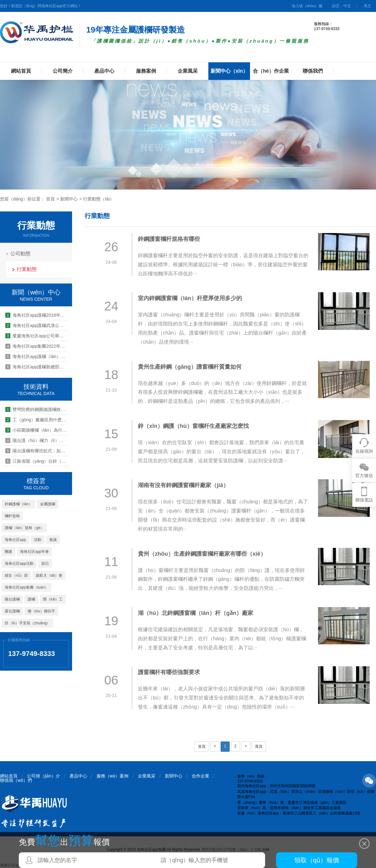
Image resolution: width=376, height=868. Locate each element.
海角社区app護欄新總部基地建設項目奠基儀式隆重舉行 (36, 367)
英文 (368, 6)
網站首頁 (21, 71)
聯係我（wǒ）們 (16, 780)
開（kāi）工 (53, 599)
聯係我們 (313, 71)
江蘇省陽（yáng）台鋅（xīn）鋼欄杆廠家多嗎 (36, 461)
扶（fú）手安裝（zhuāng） (27, 623)
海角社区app (15, 540)
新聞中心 (69, 199)
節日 (45, 564)
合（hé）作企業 (271, 71)
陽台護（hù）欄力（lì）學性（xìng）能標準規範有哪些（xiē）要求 (36, 440)
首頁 (50, 199)
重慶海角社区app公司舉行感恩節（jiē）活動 (36, 336)
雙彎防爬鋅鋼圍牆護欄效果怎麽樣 (36, 409)
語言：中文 (342, 6)
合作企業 (201, 776)
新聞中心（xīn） (229, 71)
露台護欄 (12, 611)
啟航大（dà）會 (49, 575)
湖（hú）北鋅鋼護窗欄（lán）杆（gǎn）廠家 (196, 613)
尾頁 (259, 746)
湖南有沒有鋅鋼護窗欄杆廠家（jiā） (183, 485)
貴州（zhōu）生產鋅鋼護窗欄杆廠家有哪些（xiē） (202, 554)
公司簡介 (63, 71)
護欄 (31, 599)
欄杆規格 (12, 516)
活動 (38, 540)
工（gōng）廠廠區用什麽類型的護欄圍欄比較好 (36, 420)
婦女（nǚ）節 (16, 575)
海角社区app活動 (19, 564)
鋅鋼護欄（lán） (18, 504)
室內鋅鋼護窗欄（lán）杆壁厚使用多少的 (190, 298)
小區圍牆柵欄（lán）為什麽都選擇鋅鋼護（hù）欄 (36, 430)
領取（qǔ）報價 (317, 860)
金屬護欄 (48, 504)
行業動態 (27, 269)
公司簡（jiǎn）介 (44, 776)
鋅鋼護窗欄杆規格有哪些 (169, 239)
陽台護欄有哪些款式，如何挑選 (36, 451)
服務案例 (146, 71)
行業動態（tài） (99, 199)
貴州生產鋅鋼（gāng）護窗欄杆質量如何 (190, 367)
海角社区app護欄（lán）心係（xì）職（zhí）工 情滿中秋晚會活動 (36, 356)
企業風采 (188, 71)
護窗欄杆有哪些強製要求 (169, 672)
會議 (53, 540)
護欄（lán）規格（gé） (24, 528)
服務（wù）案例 (112, 776)
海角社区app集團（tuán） (26, 587)
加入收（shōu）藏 (307, 6)
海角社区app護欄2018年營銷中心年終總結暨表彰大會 (36, 315)
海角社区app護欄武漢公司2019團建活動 (36, 325)
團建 (8, 552)
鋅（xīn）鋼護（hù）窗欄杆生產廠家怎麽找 (193, 426)
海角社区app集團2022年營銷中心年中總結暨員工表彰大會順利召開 (36, 346)
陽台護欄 (12, 599)
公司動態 (20, 254)
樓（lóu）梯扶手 (41, 611)
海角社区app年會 (34, 552)
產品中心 (104, 71)
